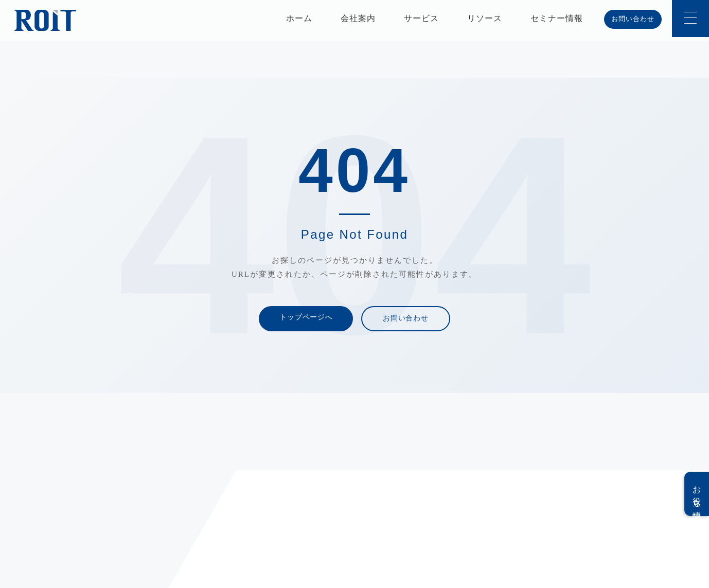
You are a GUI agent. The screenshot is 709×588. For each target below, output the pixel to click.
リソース (485, 18)
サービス (421, 18)
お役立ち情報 (697, 494)
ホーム (299, 18)
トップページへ (306, 317)
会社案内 (358, 18)
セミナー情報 (557, 18)
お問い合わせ (633, 19)
